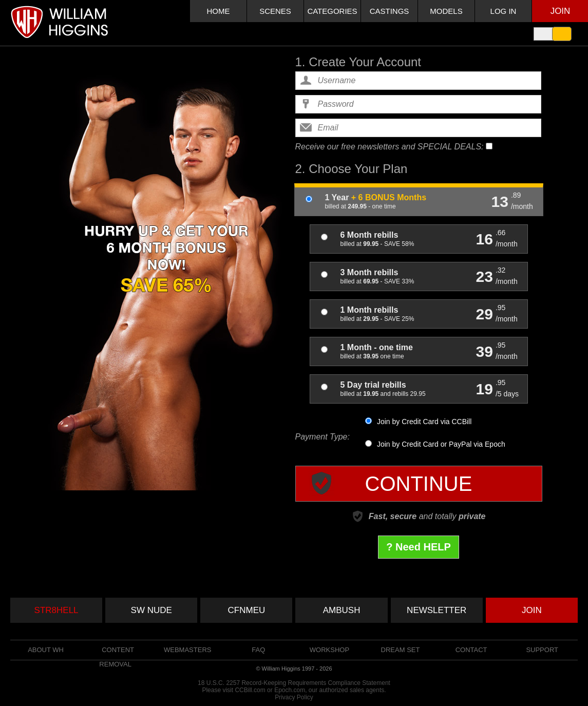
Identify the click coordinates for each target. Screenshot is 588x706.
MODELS (446, 11)
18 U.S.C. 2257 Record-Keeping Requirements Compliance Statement (294, 683)
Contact (471, 650)
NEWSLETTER (437, 610)
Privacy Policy (294, 697)
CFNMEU (247, 610)
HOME (219, 11)
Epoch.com (290, 690)
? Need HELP (419, 547)
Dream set (401, 650)
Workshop (329, 650)
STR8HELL (56, 610)
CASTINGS (390, 11)
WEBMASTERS (187, 650)
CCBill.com (250, 690)
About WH (46, 650)
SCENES (275, 11)
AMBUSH (342, 610)
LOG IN (504, 11)
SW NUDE (151, 610)
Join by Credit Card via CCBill (418, 422)
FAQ (258, 650)
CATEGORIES (332, 11)
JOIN (532, 610)
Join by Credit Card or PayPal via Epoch (435, 444)
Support (542, 650)
